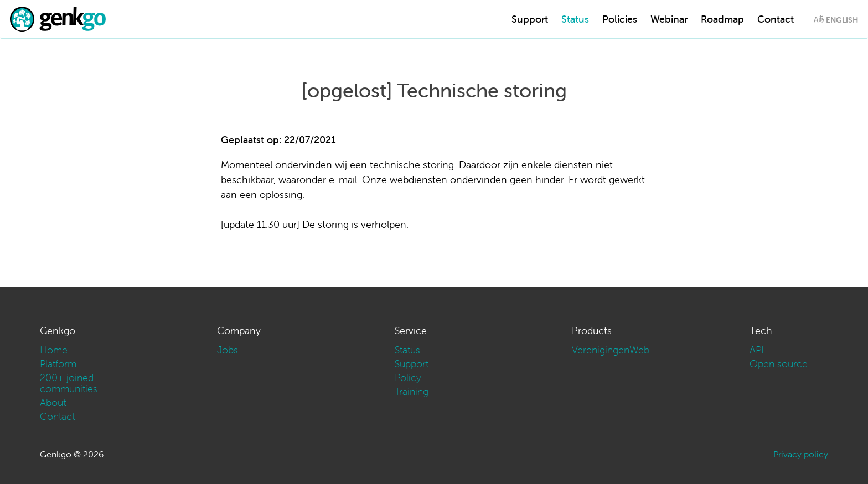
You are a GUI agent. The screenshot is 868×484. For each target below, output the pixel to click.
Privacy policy (801, 454)
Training (412, 391)
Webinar (669, 19)
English (842, 20)
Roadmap (722, 19)
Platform (58, 364)
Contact (776, 19)
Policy (408, 378)
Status (575, 19)
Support (530, 19)
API (757, 350)
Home (54, 350)
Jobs (228, 350)
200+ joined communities (69, 383)
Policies (620, 19)
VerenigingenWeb (611, 350)
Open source (779, 364)
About (53, 402)
